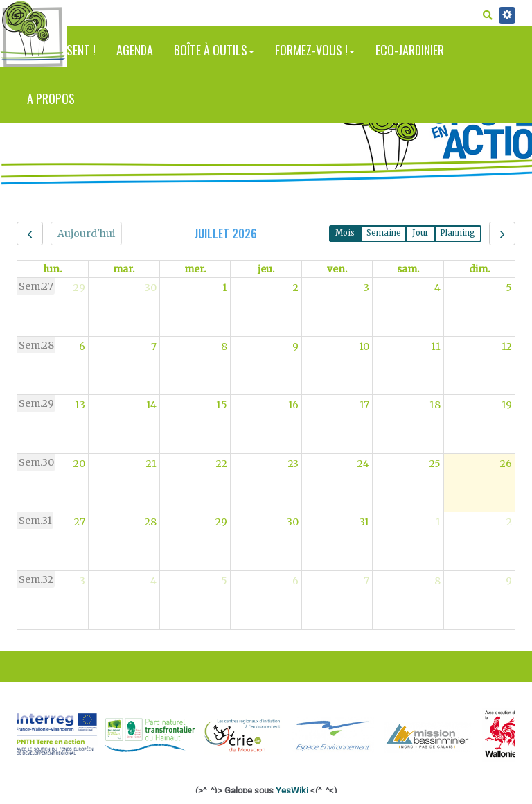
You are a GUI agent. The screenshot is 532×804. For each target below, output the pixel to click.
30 (151, 288)
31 (364, 522)
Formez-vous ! (315, 50)
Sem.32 (36, 579)
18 (435, 405)
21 (151, 464)
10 (364, 347)
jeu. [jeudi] (266, 269)
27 (80, 522)
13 (80, 405)
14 (151, 405)
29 (79, 288)
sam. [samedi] (408, 269)
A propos (51, 98)
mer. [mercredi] (195, 269)
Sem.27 (36, 286)
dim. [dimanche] (479, 269)
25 (435, 464)
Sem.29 (36, 403)
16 (293, 405)
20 (79, 464)
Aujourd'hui (86, 234)
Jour (420, 233)
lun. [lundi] (53, 269)
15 (222, 405)
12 (507, 347)
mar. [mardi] (124, 269)
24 (363, 464)
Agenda (135, 50)
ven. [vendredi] (337, 269)
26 (506, 464)
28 (151, 522)
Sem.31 (35, 521)
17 (364, 405)
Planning (458, 233)
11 (436, 347)
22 (222, 464)
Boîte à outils (214, 50)
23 (293, 464)
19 (507, 405)
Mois (345, 233)
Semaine (384, 233)
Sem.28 (36, 345)
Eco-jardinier (410, 50)
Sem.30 (36, 462)
